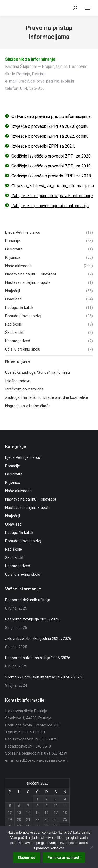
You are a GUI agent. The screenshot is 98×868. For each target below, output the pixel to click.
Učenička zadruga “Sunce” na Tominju (38, 372)
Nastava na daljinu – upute (28, 508)
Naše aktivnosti (18, 491)
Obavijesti (13, 524)
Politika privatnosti (64, 858)
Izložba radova (18, 381)
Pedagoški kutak (19, 533)
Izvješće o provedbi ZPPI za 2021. (43, 146)
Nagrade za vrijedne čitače (28, 406)
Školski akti (15, 558)
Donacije (13, 466)
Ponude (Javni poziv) (23, 541)
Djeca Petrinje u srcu (23, 457)
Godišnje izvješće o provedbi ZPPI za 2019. (51, 166)
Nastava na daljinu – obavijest (31, 499)
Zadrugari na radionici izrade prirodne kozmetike (47, 397)
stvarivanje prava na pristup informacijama (52, 116)
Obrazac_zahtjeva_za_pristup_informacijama (53, 186)
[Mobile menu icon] (88, 8)
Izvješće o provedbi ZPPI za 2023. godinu (50, 126)
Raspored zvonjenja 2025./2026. (33, 619)
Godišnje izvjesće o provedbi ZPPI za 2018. (52, 176)
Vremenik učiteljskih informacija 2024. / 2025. (44, 677)
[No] (91, 847)
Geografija (14, 474)
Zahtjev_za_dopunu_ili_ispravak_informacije (52, 196)
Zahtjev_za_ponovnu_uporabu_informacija (50, 206)
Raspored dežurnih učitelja (28, 600)
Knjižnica (13, 483)
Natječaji (13, 516)
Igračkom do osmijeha (24, 389)
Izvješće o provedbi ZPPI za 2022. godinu (50, 136)
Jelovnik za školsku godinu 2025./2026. (39, 638)
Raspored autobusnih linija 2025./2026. (38, 658)
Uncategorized (18, 566)
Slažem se (26, 858)
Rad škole (14, 549)
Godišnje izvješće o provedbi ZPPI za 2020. (51, 156)
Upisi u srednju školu (23, 574)
